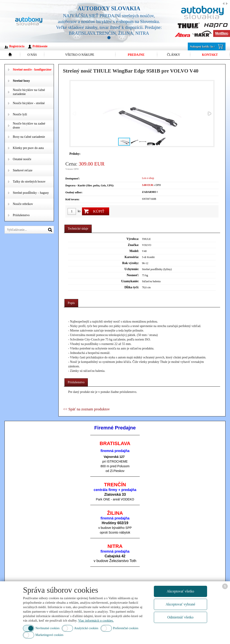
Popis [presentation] (71, 303)
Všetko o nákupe (80, 55)
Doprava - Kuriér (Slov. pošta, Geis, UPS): (90, 185)
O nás (32, 55)
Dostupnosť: (73, 179)
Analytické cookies (86, 628)
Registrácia (17, 46)
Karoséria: (132, 257)
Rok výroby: (131, 263)
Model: (134, 251)
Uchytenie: (132, 269)
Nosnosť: (133, 275)
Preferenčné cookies (126, 628)
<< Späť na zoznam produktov (86, 409)
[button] (209, 114)
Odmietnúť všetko (180, 617)
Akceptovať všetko (180, 591)
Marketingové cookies (49, 635)
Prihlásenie (40, 46)
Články (174, 55)
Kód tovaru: (72, 199)
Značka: (133, 245)
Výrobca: (133, 239)
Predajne (136, 55)
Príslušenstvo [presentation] (76, 382)
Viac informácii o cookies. (96, 620)
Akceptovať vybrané (180, 604)
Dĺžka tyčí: (132, 287)
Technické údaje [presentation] (78, 229)
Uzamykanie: (130, 281)
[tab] (78, 229)
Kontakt (210, 55)
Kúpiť (99, 211)
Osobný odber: (74, 192)
